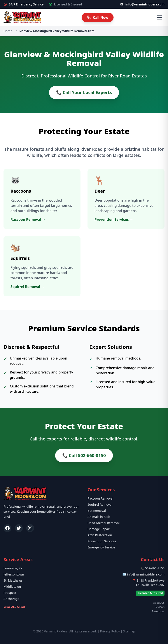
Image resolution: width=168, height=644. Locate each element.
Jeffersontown (14, 574)
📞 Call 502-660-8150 (84, 455)
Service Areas (18, 559)
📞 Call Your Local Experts (84, 92)
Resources (158, 611)
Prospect (10, 593)
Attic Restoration (100, 535)
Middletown (12, 587)
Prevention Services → (114, 219)
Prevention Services (102, 541)
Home (8, 31)
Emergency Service (101, 547)
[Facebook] (7, 528)
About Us (159, 603)
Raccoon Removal (100, 498)
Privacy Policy (110, 631)
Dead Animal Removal (104, 523)
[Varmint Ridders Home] (22, 17)
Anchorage (11, 599)
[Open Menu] (159, 17)
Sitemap (129, 631)
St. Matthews (13, 580)
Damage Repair (99, 529)
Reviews (160, 607)
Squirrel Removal (100, 504)
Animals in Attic (99, 517)
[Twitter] (19, 528)
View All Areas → (16, 607)
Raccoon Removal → (28, 219)
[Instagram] (30, 528)
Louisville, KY (13, 568)
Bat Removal (97, 511)
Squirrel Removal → (28, 287)
